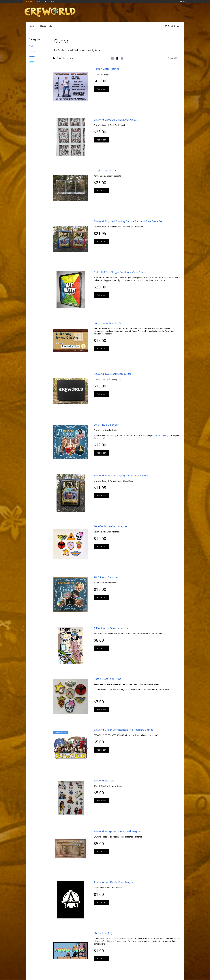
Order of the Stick (44, 2)
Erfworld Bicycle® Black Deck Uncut (116, 120)
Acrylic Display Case (106, 171)
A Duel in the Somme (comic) (112, 628)
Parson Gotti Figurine (107, 69)
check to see (159, 435)
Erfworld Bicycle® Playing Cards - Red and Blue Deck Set (128, 221)
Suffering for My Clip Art (108, 323)
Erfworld (29, 2)
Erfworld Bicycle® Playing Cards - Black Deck (121, 476)
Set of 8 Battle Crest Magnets (111, 526)
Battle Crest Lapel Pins (107, 679)
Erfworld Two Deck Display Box (113, 374)
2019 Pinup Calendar (106, 425)
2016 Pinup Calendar (106, 577)
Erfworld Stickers (104, 781)
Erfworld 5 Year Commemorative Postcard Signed (124, 730)
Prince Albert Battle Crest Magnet (114, 882)
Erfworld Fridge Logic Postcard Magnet (117, 831)
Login (182, 2)
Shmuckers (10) (103, 933)
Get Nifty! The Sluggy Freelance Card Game (120, 272)
